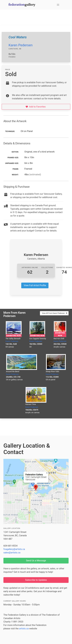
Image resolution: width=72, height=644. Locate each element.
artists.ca (24, 629)
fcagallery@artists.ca (14, 549)
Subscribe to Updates (36, 580)
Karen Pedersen (21, 45)
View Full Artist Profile (35, 285)
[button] (58, 5)
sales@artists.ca (12, 553)
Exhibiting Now (14, 336)
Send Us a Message (36, 561)
